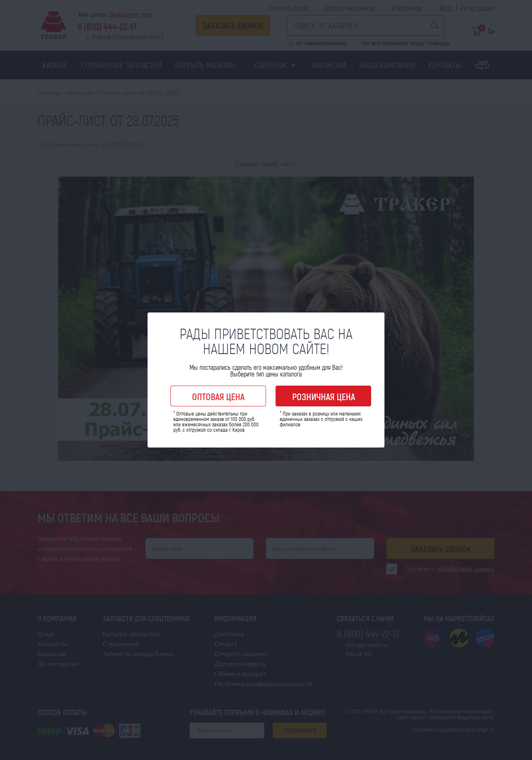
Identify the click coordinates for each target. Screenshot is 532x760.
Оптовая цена (218, 396)
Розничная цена (324, 396)
